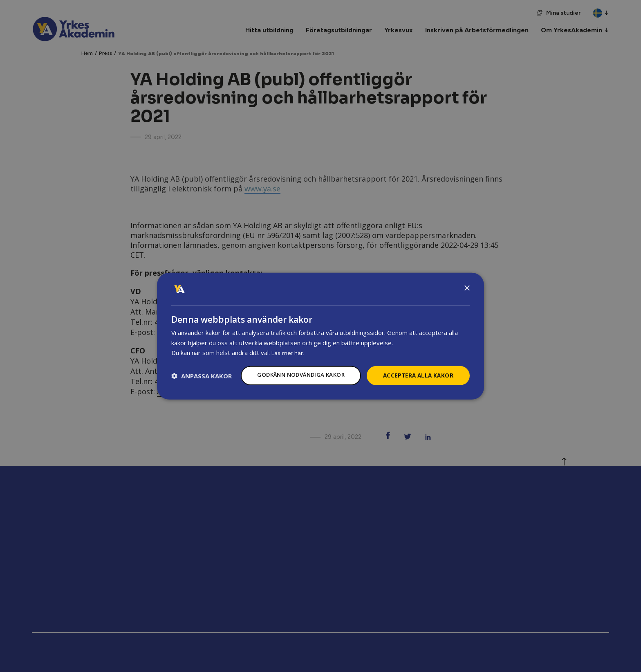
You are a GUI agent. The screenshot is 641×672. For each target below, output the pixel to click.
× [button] (467, 280)
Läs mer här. (288, 345)
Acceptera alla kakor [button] (416, 368)
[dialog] (320, 336)
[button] (202, 391)
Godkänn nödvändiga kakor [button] (294, 367)
